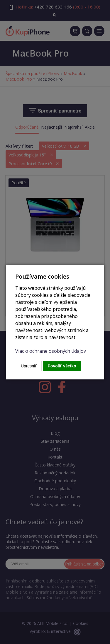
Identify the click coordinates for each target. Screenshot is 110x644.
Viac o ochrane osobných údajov (51, 351)
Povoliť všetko (62, 366)
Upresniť (29, 366)
